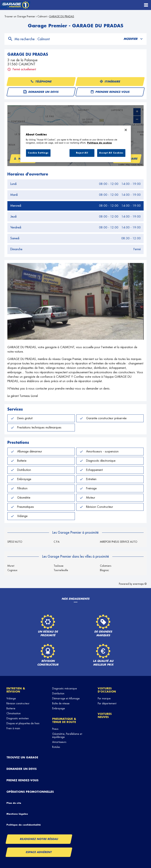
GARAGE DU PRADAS (62, 16)
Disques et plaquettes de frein (23, 723)
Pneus (55, 729)
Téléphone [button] (41, 82)
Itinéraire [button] (110, 82)
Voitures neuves (105, 715)
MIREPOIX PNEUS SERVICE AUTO (119, 542)
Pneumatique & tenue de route (64, 720)
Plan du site (14, 803)
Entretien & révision (16, 690)
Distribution (58, 693)
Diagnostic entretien (18, 718)
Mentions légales (17, 814)
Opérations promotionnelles (30, 792)
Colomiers (106, 566)
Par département (107, 703)
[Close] (126, 130)
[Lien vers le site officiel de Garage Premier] (15, 5)
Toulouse (59, 566)
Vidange (11, 698)
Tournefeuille (61, 570)
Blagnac (104, 570)
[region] (76, 144)
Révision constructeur (18, 703)
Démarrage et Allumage (66, 698)
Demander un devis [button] (41, 92)
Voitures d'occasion (107, 690)
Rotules (56, 747)
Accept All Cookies (111, 153)
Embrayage (59, 708)
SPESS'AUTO (15, 542)
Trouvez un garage (22, 757)
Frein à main (13, 728)
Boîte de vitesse (61, 703)
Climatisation (14, 713)
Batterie (11, 708)
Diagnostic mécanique (65, 688)
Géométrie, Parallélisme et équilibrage (67, 735)
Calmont (42, 16)
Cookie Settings (38, 153)
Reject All (82, 153)
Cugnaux (12, 570)
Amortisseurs (59, 742)
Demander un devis (22, 769)
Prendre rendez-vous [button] (110, 92)
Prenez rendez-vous (22, 780)
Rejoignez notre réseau (39, 839)
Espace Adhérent (39, 852)
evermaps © (140, 584)
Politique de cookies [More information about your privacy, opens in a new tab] (100, 143)
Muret (11, 566)
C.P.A (57, 542)
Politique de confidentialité (24, 825)
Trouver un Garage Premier (20, 16)
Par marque (104, 698)
